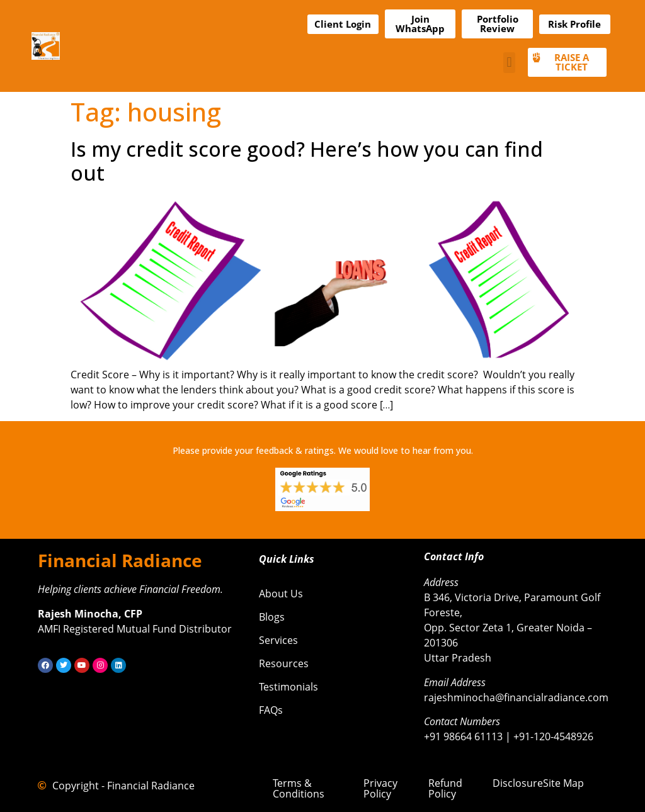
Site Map (563, 783)
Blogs (272, 617)
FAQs (271, 710)
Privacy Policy (380, 788)
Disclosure (518, 783)
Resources (284, 663)
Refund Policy (445, 788)
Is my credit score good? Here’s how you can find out (307, 161)
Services (278, 640)
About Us (281, 594)
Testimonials (288, 687)
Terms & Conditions (299, 788)
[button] (509, 63)
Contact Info (454, 556)
